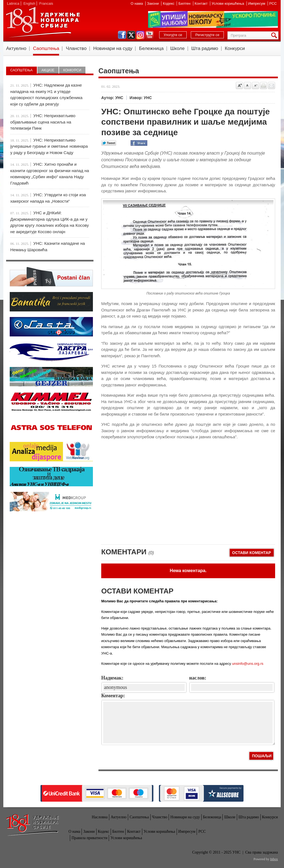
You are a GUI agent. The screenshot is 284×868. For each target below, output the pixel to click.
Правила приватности (89, 838)
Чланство (76, 48)
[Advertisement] (143, 500)
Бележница (151, 48)
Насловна (100, 817)
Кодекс (169, 3)
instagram (140, 35)
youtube (149, 35)
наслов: (198, 678)
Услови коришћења (228, 3)
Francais (46, 3)
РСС (273, 3)
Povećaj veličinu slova (239, 85)
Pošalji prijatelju (272, 85)
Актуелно (16, 48)
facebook (122, 35)
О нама (137, 3)
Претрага (275, 35)
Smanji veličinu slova (255, 85)
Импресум (257, 3)
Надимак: (112, 678)
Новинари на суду (113, 48)
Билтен (185, 3)
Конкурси (235, 48)
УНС (43, 22)
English (29, 3)
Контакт (202, 3)
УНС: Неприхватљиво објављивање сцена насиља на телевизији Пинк (43, 122)
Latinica (13, 3)
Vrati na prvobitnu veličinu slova (247, 85)
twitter (131, 35)
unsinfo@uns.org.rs (248, 664)
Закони (153, 3)
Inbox (274, 859)
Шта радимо (205, 48)
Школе (177, 48)
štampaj (263, 85)
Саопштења (46, 48)
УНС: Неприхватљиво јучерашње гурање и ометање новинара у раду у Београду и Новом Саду (49, 146)
